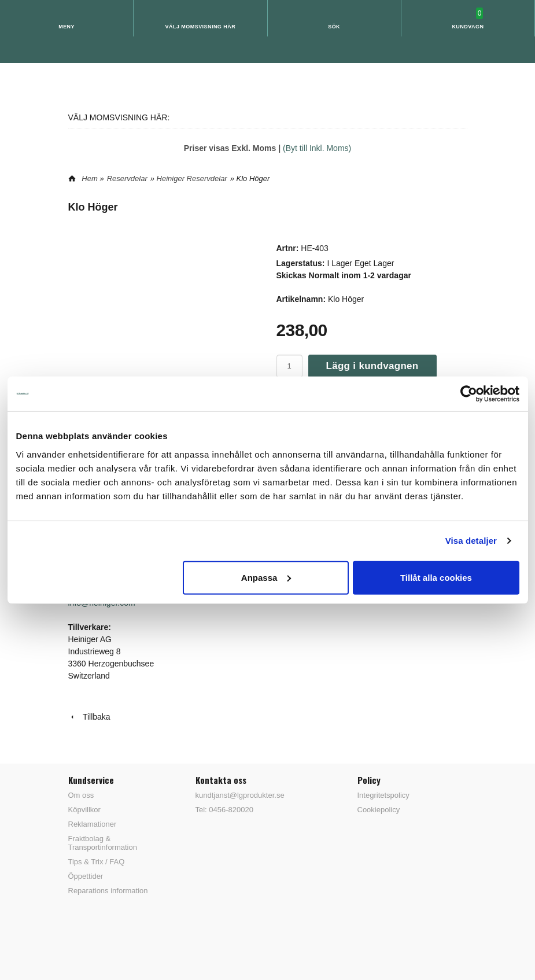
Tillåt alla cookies (436, 577)
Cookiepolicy (379, 810)
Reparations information (108, 891)
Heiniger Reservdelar (192, 178)
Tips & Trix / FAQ (97, 862)
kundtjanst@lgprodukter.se (240, 795)
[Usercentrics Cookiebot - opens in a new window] (469, 394)
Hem (89, 178)
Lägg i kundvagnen (372, 366)
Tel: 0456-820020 (224, 810)
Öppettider (86, 876)
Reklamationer (93, 824)
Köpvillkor (84, 810)
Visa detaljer (471, 541)
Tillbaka (89, 717)
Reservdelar (127, 178)
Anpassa (266, 577)
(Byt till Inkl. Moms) (317, 148)
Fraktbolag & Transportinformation (103, 843)
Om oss (81, 795)
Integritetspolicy (383, 795)
